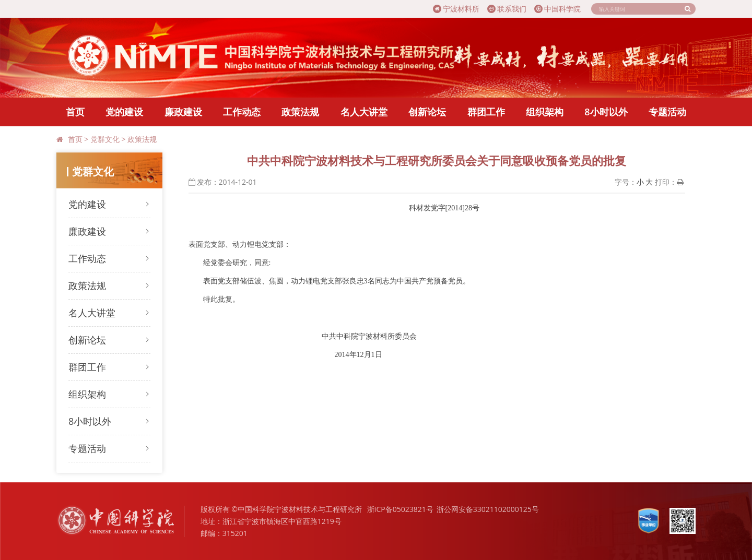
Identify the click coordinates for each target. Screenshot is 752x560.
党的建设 (124, 112)
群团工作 (486, 112)
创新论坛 (427, 112)
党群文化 (105, 139)
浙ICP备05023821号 (400, 509)
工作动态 (242, 112)
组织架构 (545, 112)
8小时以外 (606, 112)
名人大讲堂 (364, 112)
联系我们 (507, 9)
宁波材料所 (456, 9)
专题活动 (667, 112)
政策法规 (300, 112)
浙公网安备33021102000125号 (488, 509)
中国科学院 (557, 9)
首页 (75, 112)
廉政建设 (183, 112)
